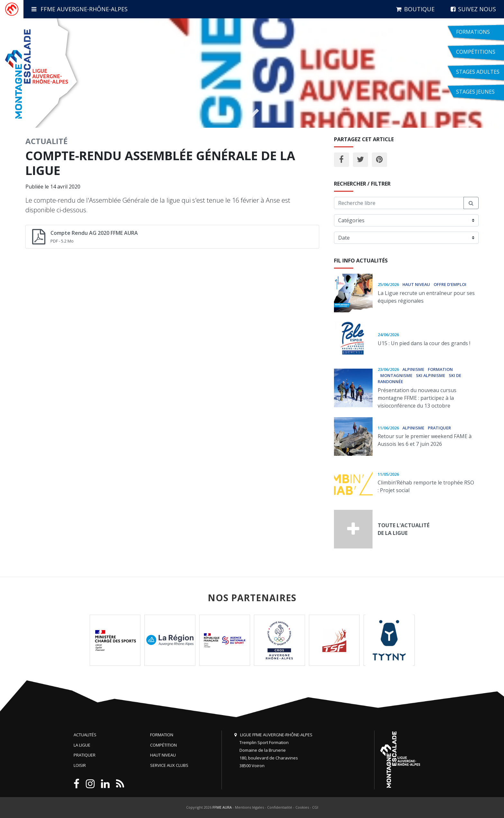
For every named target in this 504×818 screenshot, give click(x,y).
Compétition (163, 745)
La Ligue (82, 745)
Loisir (80, 765)
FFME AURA (222, 807)
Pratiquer (85, 755)
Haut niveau (163, 755)
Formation (162, 735)
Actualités (85, 735)
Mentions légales (249, 807)
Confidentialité (280, 807)
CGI (315, 807)
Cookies (302, 807)
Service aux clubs (169, 765)
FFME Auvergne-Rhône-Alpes (80, 9)
